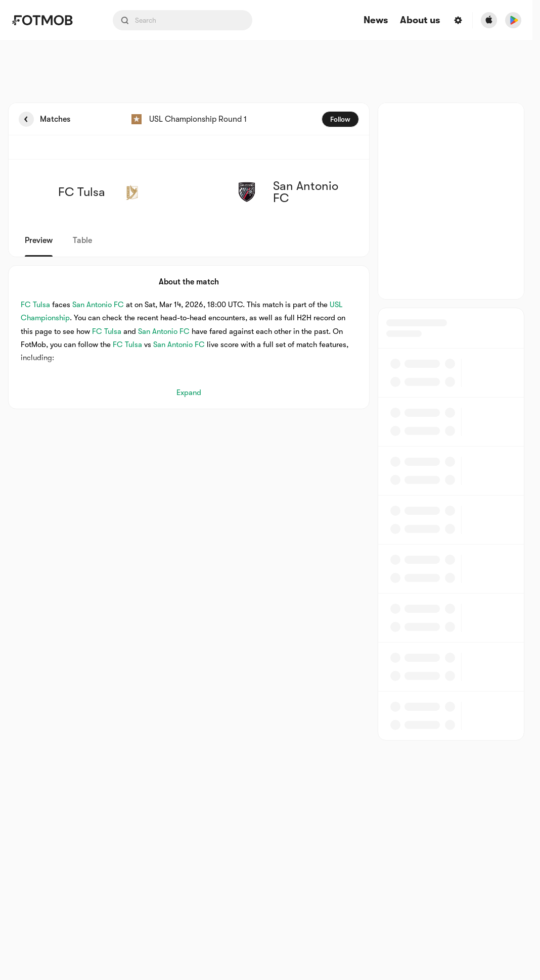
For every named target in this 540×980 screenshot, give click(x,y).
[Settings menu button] (458, 20)
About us (420, 20)
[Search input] (183, 20)
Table (82, 240)
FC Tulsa (35, 305)
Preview (39, 240)
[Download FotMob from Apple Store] (489, 20)
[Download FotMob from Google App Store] (513, 20)
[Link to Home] (50, 20)
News (376, 20)
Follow (340, 119)
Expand (189, 393)
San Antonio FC (98, 305)
